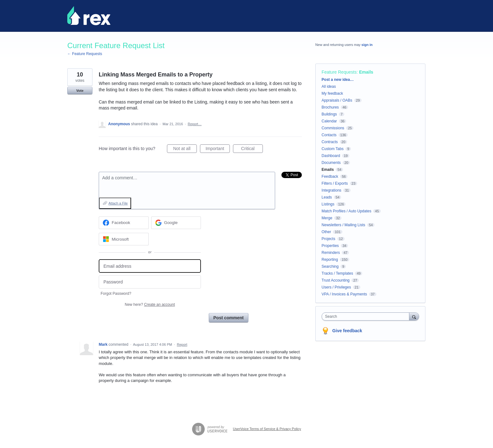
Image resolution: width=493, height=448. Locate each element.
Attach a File (118, 203)
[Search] (414, 316)
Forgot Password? (116, 294)
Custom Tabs (333, 149)
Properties (330, 246)
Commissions (333, 128)
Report (182, 344)
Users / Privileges (336, 287)
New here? (150, 305)
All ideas (329, 87)
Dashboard (331, 156)
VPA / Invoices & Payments (344, 294)
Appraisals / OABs (337, 100)
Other (326, 232)
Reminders (331, 253)
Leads (327, 197)
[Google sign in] (176, 223)
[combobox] (367, 316)
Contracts (330, 142)
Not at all (185, 149)
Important (218, 149)
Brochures (330, 107)
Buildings (329, 114)
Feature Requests (339, 72)
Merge (327, 218)
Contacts (329, 135)
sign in (367, 45)
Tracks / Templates (337, 273)
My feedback (332, 93)
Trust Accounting (336, 280)
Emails (366, 72)
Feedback (330, 176)
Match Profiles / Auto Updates (346, 211)
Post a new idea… (338, 80)
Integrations (332, 190)
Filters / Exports (335, 183)
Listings (328, 204)
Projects (328, 239)
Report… (195, 124)
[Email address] (150, 266)
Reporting (330, 260)
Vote (80, 91)
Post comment (229, 318)
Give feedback (347, 331)
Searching (330, 266)
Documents (331, 163)
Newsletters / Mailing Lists (343, 225)
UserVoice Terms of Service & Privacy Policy (267, 429)
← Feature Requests (85, 54)
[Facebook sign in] (124, 223)
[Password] (150, 282)
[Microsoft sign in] (124, 239)
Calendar (329, 121)
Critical (252, 149)
